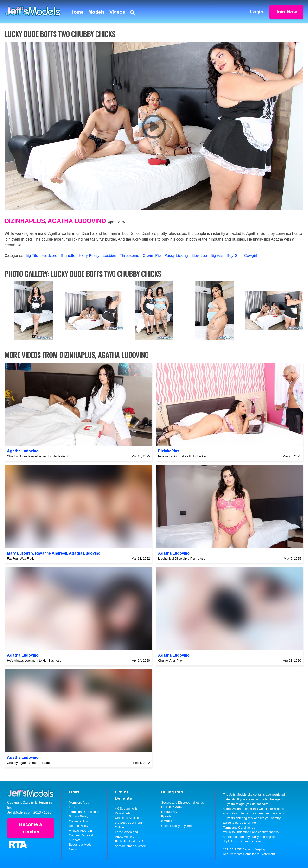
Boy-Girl (234, 256)
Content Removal (81, 835)
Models (96, 12)
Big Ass (217, 256)
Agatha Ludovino (77, 221)
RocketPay (169, 812)
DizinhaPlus (25, 221)
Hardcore (49, 256)
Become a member (31, 828)
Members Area (79, 802)
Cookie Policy (78, 821)
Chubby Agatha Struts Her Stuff (29, 763)
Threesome (129, 256)
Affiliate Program (80, 831)
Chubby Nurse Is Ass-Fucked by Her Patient (38, 456)
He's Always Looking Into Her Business (34, 661)
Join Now (286, 12)
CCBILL (167, 821)
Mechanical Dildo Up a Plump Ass (182, 558)
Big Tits (32, 256)
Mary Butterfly (20, 553)
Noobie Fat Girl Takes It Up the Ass (182, 456)
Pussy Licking (176, 256)
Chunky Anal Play (170, 661)
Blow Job (199, 256)
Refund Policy (78, 826)
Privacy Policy (79, 816)
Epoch (166, 816)
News (73, 849)
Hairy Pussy (89, 256)
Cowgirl (251, 256)
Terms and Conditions (84, 812)
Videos (117, 12)
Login (257, 12)
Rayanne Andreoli (51, 553)
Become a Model (81, 845)
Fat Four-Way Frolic (21, 558)
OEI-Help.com (171, 807)
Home (77, 12)
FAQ (72, 807)
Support (74, 840)
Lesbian (109, 256)
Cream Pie (152, 256)
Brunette (68, 256)
